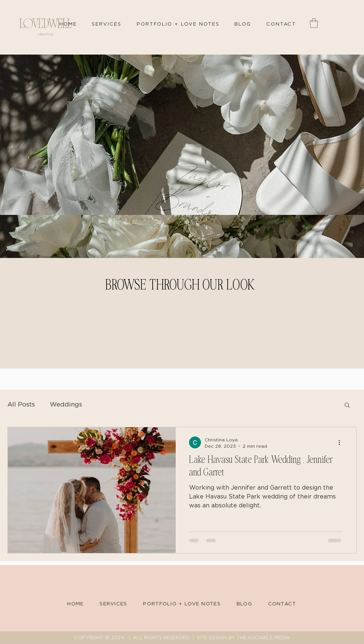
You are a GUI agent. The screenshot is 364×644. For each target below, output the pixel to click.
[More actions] (342, 442)
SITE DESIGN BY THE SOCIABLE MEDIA (243, 638)
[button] (314, 23)
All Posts (21, 404)
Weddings (66, 404)
